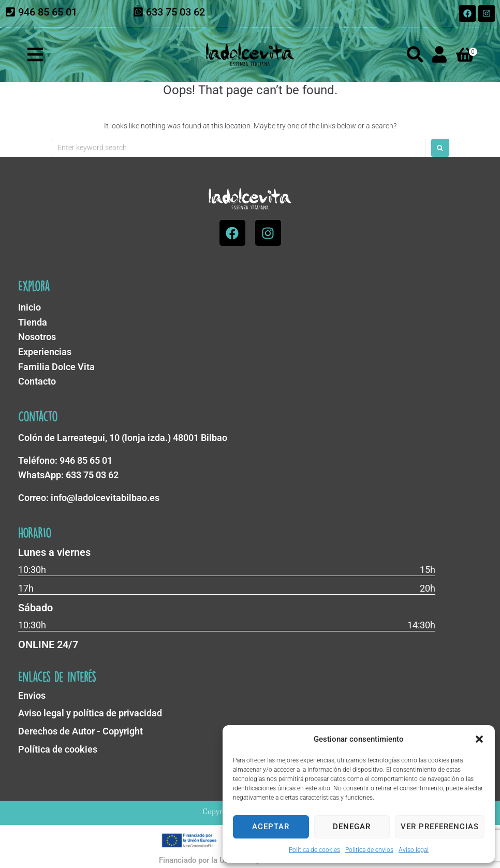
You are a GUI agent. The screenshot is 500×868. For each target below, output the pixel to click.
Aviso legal (414, 850)
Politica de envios (369, 850)
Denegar (352, 827)
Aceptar (271, 827)
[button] (479, 739)
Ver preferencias (440, 827)
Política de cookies (314, 850)
